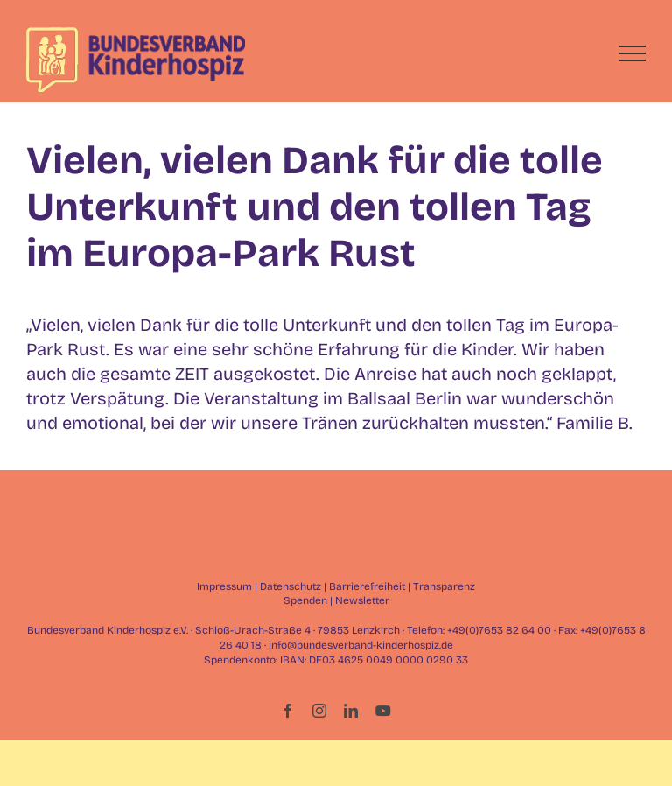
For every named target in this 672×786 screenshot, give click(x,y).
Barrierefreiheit (367, 586)
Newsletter (362, 600)
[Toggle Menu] (633, 53)
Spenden (305, 600)
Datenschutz (290, 586)
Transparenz (444, 586)
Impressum (224, 586)
